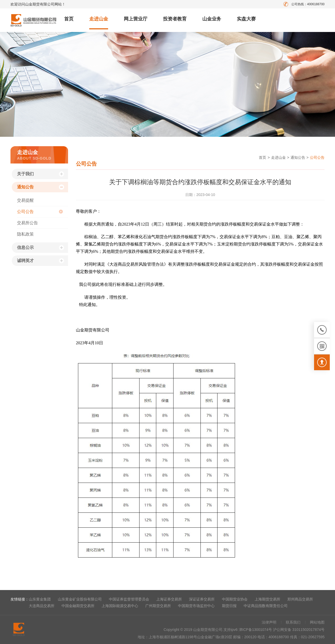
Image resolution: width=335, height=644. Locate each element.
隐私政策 (25, 234)
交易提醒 (25, 200)
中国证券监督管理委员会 (129, 599)
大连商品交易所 (42, 606)
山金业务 (212, 19)
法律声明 (269, 622)
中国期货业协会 (235, 599)
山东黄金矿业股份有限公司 (80, 599)
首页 (69, 19)
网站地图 (317, 622)
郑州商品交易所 (300, 599)
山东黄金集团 (40, 599)
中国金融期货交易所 (78, 606)
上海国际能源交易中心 (120, 606)
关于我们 (25, 174)
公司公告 (25, 212)
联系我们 (293, 622)
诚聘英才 (25, 261)
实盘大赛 (246, 19)
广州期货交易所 (158, 606)
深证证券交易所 (202, 599)
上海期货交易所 (267, 599)
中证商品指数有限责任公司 (266, 606)
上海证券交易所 (169, 599)
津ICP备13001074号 (256, 630)
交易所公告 (27, 223)
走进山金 (99, 19)
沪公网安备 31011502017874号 (299, 630)
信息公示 (25, 247)
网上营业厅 (136, 19)
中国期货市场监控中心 (196, 606)
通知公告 (25, 187)
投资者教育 (175, 19)
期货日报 (229, 606)
